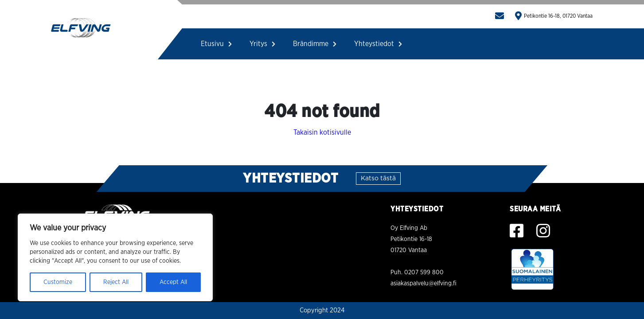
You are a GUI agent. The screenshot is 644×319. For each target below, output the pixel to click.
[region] (115, 257)
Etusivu (216, 44)
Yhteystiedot (378, 44)
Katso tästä (378, 179)
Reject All (116, 282)
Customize (58, 282)
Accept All (173, 282)
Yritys (262, 44)
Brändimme (315, 44)
